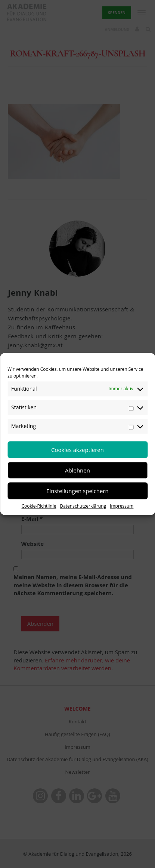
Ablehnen (77, 470)
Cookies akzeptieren (77, 450)
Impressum (122, 506)
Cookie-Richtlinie (39, 506)
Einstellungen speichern (77, 491)
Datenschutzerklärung (83, 506)
